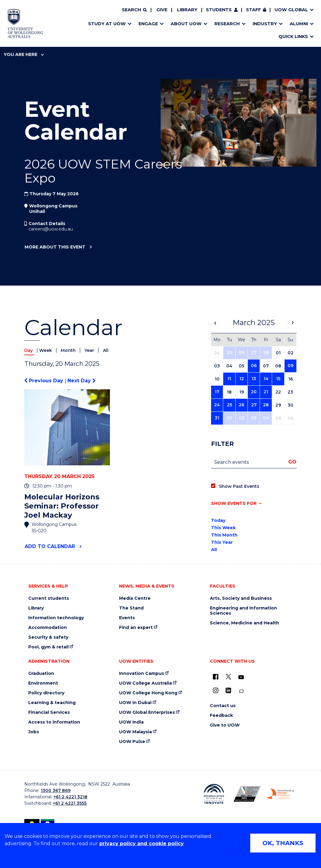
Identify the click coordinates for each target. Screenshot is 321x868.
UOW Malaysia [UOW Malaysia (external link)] (135, 732)
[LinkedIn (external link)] (228, 690)
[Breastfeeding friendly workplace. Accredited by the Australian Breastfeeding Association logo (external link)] (280, 794)
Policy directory (46, 693)
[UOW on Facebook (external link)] (216, 677)
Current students (49, 598)
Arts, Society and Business (241, 598)
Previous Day (44, 381)
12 (242, 379)
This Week (223, 528)
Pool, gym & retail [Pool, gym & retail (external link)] (48, 647)
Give (162, 10)
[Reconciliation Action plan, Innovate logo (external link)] (214, 794)
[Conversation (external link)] (241, 691)
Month (69, 350)
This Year (222, 542)
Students (219, 10)
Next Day (81, 381)
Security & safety (48, 637)
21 (266, 392)
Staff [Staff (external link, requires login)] (253, 10)
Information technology (56, 618)
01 (229, 418)
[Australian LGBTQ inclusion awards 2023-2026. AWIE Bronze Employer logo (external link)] (247, 794)
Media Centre (135, 598)
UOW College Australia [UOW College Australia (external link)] (145, 683)
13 (254, 379)
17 (217, 392)
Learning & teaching (52, 703)
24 (217, 405)
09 (290, 366)
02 (242, 418)
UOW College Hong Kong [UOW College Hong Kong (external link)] (148, 693)
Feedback (221, 715)
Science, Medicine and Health (244, 623)
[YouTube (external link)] (241, 677)
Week (46, 350)
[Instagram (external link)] (216, 690)
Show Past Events (239, 486)
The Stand (131, 608)
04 (266, 418)
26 (241, 352)
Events (127, 618)
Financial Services (49, 712)
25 (229, 352)
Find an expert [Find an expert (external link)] (136, 628)
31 (217, 418)
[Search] (134, 10)
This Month (224, 535)
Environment (43, 683)
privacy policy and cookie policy (142, 844)
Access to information (54, 722)
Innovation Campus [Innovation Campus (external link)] (142, 674)
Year (90, 350)
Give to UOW (225, 725)
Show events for (234, 503)
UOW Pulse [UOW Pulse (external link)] (132, 742)
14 (266, 379)
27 (254, 352)
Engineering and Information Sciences (243, 611)
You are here (24, 54)
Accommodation (48, 628)
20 (254, 392)
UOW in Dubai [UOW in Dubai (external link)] (135, 703)
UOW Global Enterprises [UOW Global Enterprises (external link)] (147, 712)
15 (278, 379)
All (106, 350)
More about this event (55, 247)
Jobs (34, 732)
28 (266, 352)
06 (254, 366)
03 (254, 418)
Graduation (41, 674)
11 (229, 379)
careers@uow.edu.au (51, 229)
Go (292, 462)
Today (218, 520)
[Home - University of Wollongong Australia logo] (25, 23)
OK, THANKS (283, 843)
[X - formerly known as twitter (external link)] (228, 677)
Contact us (223, 706)
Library (187, 10)
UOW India (131, 722)
